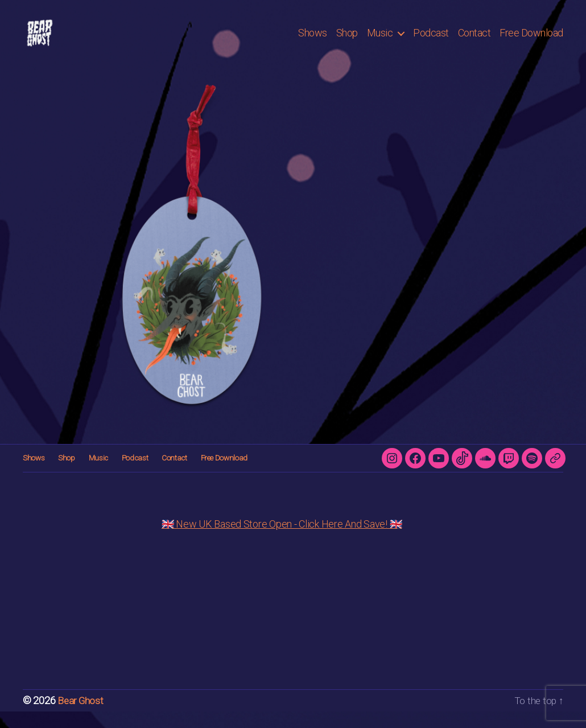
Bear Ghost (81, 717)
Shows (313, 41)
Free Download (531, 41)
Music (380, 41)
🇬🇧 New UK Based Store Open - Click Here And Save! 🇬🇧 (282, 541)
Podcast (431, 41)
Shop (347, 41)
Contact (474, 41)
